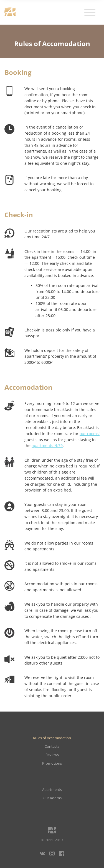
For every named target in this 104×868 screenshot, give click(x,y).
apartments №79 (47, 445)
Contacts (52, 747)
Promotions (52, 763)
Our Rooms (52, 798)
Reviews (52, 755)
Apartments (52, 790)
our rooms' (90, 434)
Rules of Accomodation (52, 738)
